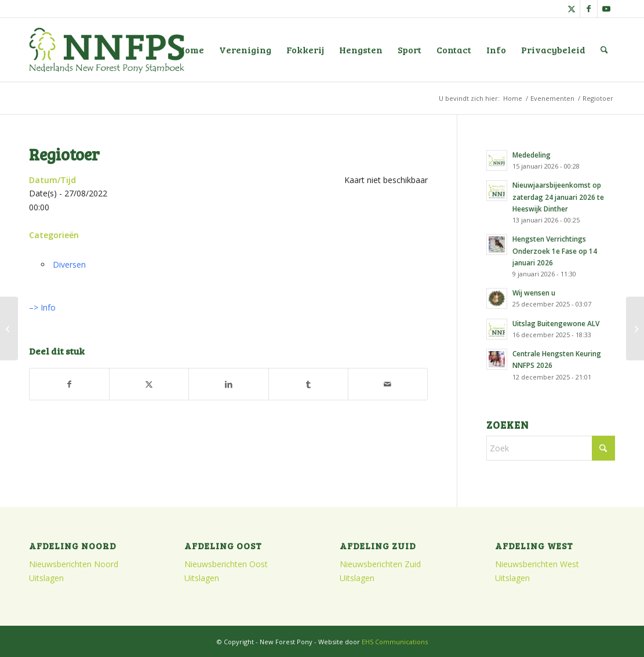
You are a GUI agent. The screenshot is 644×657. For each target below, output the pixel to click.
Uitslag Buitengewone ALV (556, 323)
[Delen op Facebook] (69, 384)
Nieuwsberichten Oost (226, 564)
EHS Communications (395, 642)
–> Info (42, 307)
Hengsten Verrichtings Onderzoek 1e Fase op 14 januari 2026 (555, 250)
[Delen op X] (149, 384)
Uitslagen (46, 578)
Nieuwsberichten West (537, 564)
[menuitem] (191, 50)
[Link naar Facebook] (589, 9)
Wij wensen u (534, 293)
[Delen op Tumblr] (308, 384)
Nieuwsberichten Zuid (380, 564)
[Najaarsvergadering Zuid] (635, 329)
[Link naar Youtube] (606, 9)
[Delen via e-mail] (388, 384)
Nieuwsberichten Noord (74, 564)
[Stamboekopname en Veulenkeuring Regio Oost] (9, 329)
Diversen (69, 264)
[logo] (107, 50)
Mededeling (532, 155)
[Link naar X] (571, 9)
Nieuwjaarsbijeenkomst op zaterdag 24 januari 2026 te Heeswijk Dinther (558, 196)
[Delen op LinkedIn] (228, 384)
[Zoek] (604, 50)
